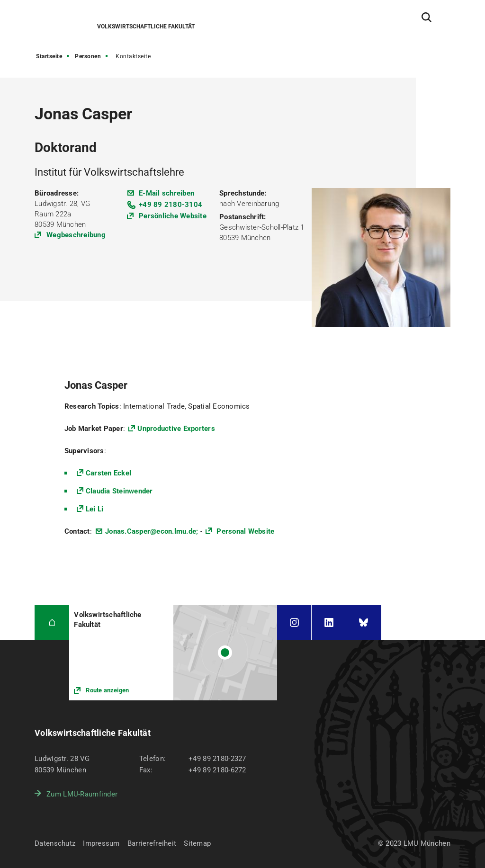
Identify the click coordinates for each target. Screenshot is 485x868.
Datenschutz (55, 843)
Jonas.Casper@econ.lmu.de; (152, 531)
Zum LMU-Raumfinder (82, 794)
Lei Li (95, 509)
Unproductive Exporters (176, 429)
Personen (88, 56)
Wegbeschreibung (76, 235)
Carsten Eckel (108, 473)
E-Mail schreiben (166, 193)
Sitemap (197, 843)
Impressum (101, 843)
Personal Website (244, 531)
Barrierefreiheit (152, 843)
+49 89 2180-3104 (171, 205)
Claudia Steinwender (119, 491)
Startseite (49, 56)
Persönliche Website (173, 216)
